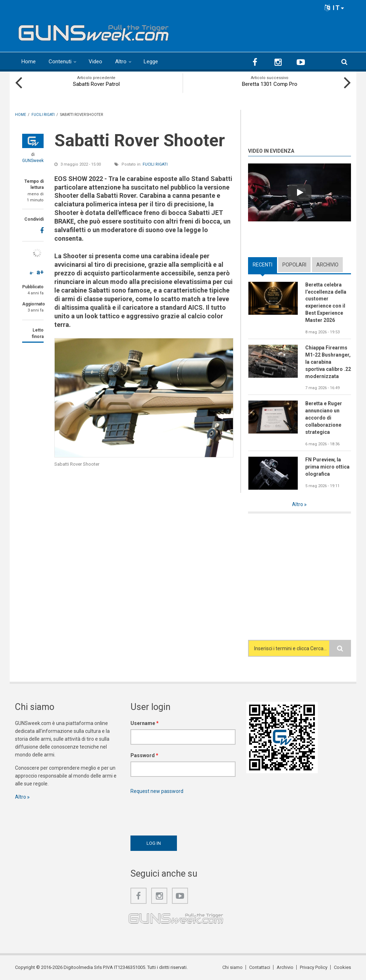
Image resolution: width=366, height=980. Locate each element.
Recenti (263, 265)
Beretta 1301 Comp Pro (270, 84)
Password (144, 755)
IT (335, 8)
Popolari (294, 265)
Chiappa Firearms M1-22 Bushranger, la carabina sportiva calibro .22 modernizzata (328, 362)
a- (32, 273)
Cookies (342, 967)
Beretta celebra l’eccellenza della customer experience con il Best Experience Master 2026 (326, 302)
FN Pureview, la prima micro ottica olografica (327, 467)
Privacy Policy (314, 967)
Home (29, 62)
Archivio (327, 265)
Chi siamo (233, 967)
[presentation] (185, 813)
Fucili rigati (155, 164)
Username (145, 723)
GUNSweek (33, 161)
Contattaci (260, 967)
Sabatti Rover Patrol (96, 84)
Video (95, 62)
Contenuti (60, 62)
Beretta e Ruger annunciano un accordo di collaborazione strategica (324, 418)
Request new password (157, 791)
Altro (121, 62)
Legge (151, 62)
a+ (40, 272)
